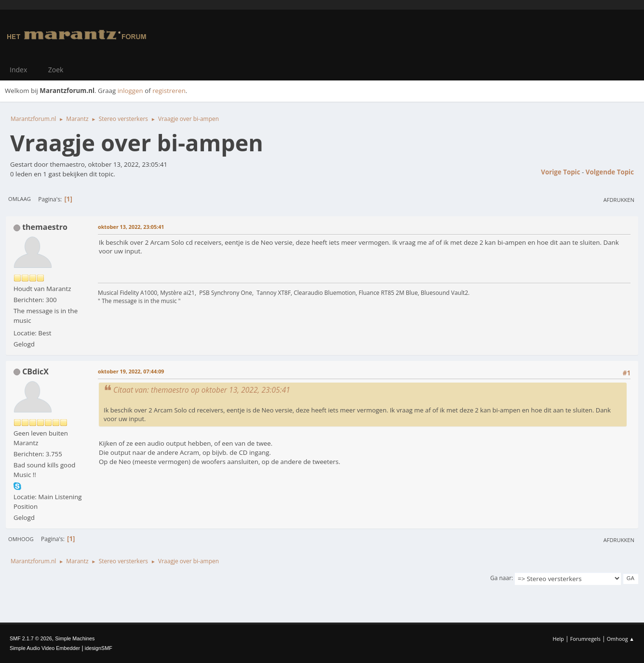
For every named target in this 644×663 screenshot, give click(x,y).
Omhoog (21, 539)
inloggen (130, 91)
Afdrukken (619, 200)
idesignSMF (99, 648)
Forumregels (585, 639)
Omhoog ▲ (621, 639)
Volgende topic (610, 172)
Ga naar (501, 578)
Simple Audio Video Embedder (45, 648)
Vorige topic (560, 172)
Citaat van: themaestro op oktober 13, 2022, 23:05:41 (202, 390)
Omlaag (20, 199)
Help (558, 639)
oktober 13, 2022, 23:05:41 (131, 227)
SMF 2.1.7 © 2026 (31, 638)
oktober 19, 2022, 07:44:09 (131, 371)
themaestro (45, 227)
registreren (169, 91)
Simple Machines (75, 638)
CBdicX (35, 371)
